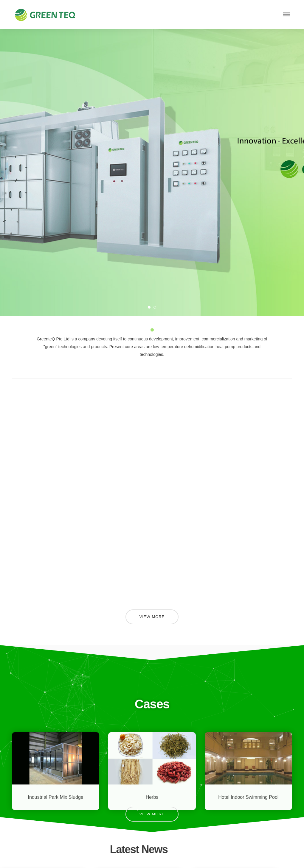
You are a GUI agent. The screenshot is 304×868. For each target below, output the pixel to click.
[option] (152, 172)
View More (152, 617)
